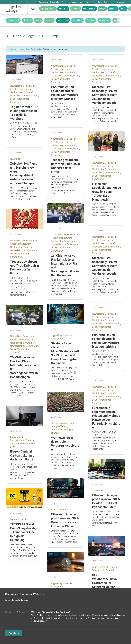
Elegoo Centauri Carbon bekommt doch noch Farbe (22, 455)
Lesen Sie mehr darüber (17, 600)
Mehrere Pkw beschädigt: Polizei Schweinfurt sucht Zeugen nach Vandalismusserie (105, 95)
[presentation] (124, 20)
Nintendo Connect (19, 519)
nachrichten (63, 20)
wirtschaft (77, 20)
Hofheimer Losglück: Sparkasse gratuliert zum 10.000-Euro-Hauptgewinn (106, 192)
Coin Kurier (98, 490)
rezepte (49, 20)
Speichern (14, 633)
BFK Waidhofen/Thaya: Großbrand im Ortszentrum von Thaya (105, 583)
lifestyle (27, 20)
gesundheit (104, 20)
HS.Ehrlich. (16, 159)
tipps (38, 20)
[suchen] (34, 9)
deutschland (13, 20)
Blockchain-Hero (59, 509)
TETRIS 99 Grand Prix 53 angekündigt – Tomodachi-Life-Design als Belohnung (24, 532)
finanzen (91, 20)
